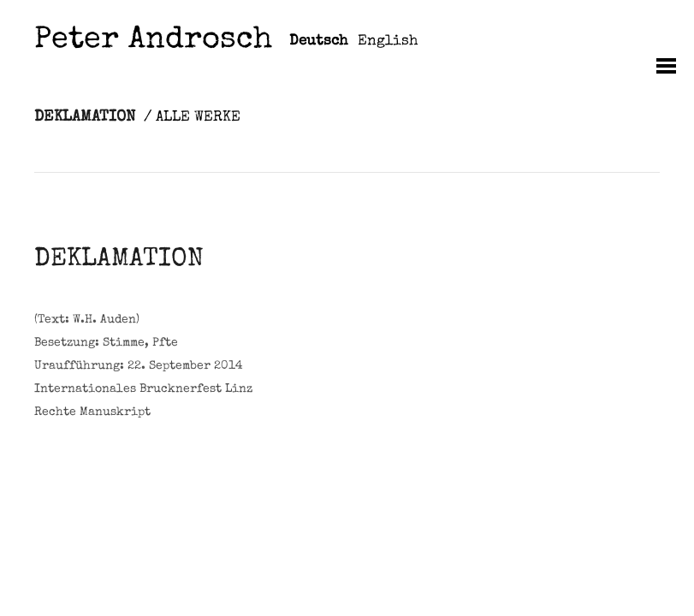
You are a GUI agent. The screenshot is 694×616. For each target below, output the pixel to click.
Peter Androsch (153, 41)
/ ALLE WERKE (192, 118)
